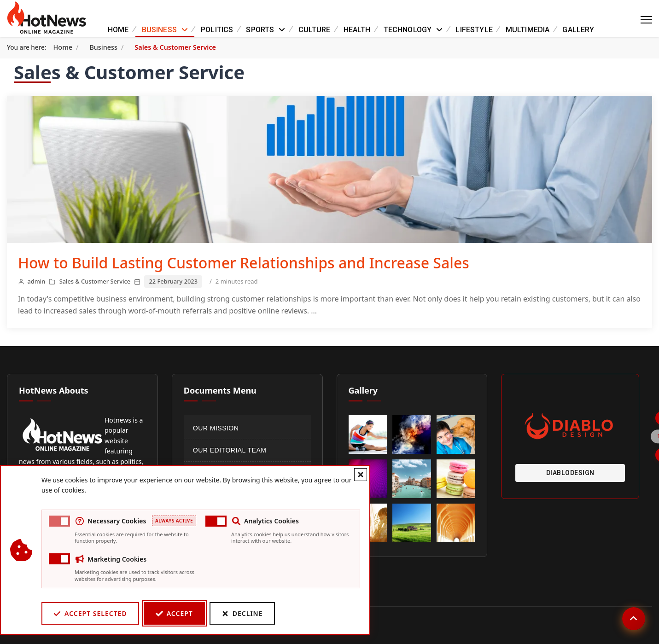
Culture (315, 30)
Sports (260, 30)
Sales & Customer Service (95, 281)
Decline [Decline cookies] (242, 613)
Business (159, 30)
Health (357, 30)
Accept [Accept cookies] (174, 613)
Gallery (578, 30)
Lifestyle (474, 30)
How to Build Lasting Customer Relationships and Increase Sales (244, 263)
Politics (217, 30)
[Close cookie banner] (360, 475)
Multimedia (528, 30)
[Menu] (646, 20)
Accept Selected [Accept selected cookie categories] (90, 613)
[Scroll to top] (634, 619)
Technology (408, 30)
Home (118, 30)
